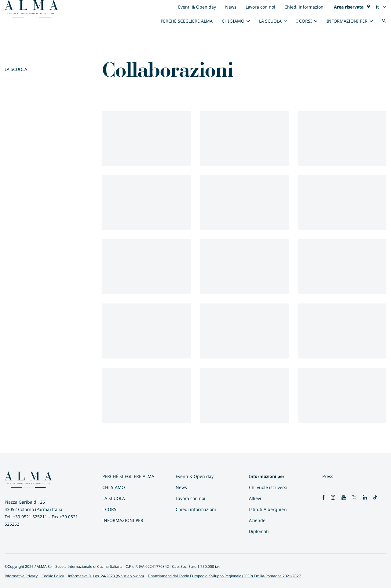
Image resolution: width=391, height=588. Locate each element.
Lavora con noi (260, 7)
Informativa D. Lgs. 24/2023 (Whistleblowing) (106, 576)
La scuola (270, 21)
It (377, 7)
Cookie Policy (53, 576)
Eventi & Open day (197, 7)
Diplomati (259, 531)
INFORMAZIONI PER (347, 21)
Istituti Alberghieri (268, 509)
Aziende (257, 520)
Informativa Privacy (21, 576)
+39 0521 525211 (30, 517)
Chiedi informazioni (305, 7)
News (231, 7)
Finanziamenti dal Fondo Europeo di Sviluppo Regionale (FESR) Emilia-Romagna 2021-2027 (224, 576)
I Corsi (304, 21)
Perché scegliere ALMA (187, 21)
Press (328, 476)
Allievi (255, 498)
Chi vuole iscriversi (268, 487)
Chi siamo (233, 21)
